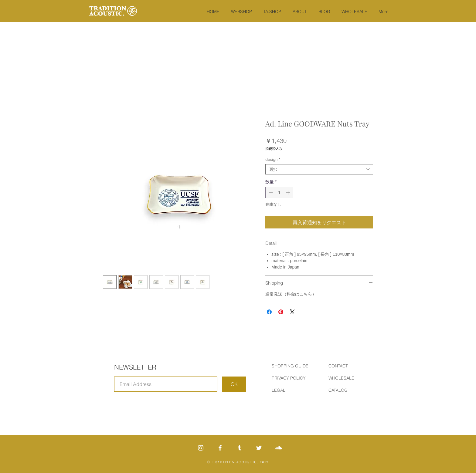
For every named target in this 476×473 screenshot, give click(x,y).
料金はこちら (299, 294)
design (273, 159)
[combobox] (319, 169)
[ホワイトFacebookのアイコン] (220, 448)
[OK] (234, 384)
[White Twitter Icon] (259, 448)
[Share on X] (292, 312)
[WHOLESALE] (350, 378)
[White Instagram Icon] (201, 448)
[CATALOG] (350, 390)
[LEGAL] (293, 390)
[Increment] (289, 193)
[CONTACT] (350, 366)
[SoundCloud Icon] (278, 448)
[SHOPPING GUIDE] (293, 366)
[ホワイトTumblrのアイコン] (240, 448)
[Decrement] (270, 193)
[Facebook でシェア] (269, 312)
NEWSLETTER (135, 367)
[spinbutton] (279, 193)
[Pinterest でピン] (281, 312)
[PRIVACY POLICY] (293, 378)
